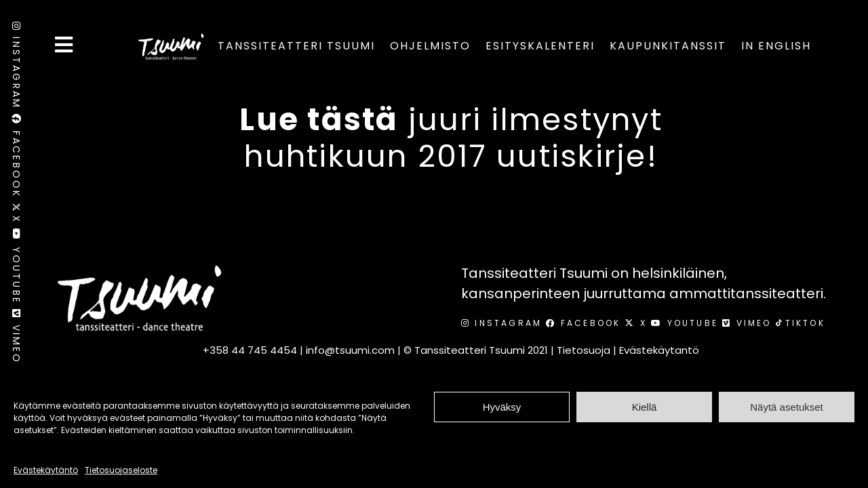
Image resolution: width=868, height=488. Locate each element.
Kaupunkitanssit (668, 46)
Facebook (16, 158)
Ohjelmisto (430, 46)
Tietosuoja (584, 350)
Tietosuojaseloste (121, 470)
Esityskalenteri (540, 46)
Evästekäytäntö (46, 470)
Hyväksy (502, 407)
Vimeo (16, 339)
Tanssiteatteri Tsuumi (296, 46)
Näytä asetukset (787, 407)
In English (776, 46)
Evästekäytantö (659, 350)
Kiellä (645, 407)
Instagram (16, 68)
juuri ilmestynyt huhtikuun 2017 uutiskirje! (451, 138)
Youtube (16, 269)
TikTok (801, 323)
